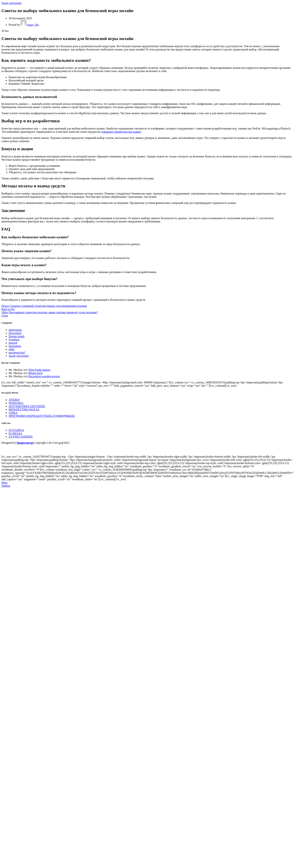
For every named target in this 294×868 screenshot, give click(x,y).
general (13, 343)
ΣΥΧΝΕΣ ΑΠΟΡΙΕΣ (21, 437)
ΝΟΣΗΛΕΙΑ (16, 403)
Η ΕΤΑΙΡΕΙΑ (16, 430)
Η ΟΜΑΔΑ (15, 433)
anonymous (15, 330)
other (12, 349)
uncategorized (17, 353)
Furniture (14, 340)
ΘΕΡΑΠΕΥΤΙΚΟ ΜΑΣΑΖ (24, 409)
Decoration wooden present (44, 376)
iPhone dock (35, 373)
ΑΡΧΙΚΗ (14, 400)
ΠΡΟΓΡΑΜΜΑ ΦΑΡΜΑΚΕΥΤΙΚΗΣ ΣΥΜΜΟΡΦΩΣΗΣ (42, 416)
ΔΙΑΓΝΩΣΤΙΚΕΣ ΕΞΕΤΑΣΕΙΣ (27, 406)
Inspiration (15, 346)
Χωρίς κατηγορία (11, 3)
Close (5, 316)
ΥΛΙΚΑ (13, 413)
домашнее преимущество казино (121, 132)
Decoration (15, 333)
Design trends (17, 336)
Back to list (8, 309)
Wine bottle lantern (39, 370)
